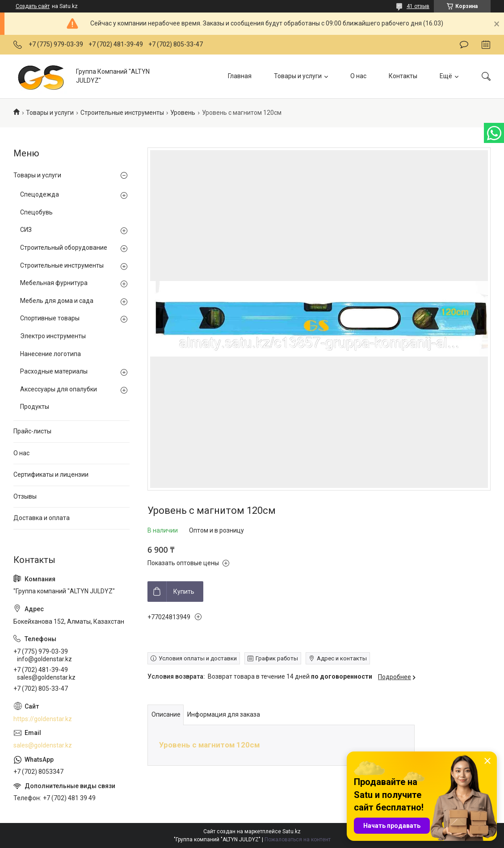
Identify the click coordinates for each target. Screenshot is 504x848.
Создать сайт (33, 6)
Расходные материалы (54, 371)
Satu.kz (292, 831)
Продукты (35, 407)
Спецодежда (40, 194)
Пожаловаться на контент (298, 840)
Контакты (403, 76)
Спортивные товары (50, 318)
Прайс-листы (32, 431)
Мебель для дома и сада (57, 301)
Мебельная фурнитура (54, 283)
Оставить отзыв (464, 45)
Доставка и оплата (42, 518)
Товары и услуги (298, 76)
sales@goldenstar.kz (43, 745)
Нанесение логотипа (50, 354)
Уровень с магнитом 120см (209, 745)
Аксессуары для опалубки (59, 389)
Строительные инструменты (122, 113)
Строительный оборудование (64, 248)
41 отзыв (418, 6)
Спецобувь (36, 212)
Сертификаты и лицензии (51, 474)
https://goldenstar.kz (43, 719)
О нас (358, 76)
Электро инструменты (53, 336)
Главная (240, 76)
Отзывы (25, 496)
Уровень (183, 113)
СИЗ (26, 230)
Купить (184, 592)
